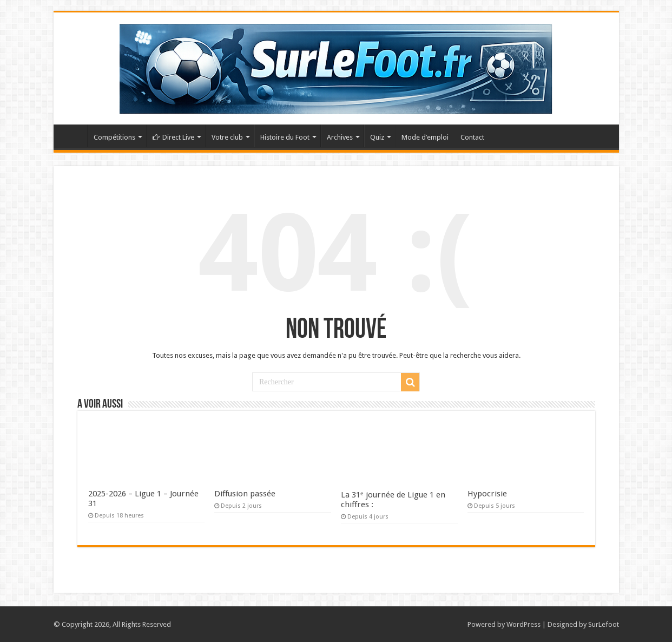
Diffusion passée (245, 494)
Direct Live (173, 137)
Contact (472, 137)
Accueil (73, 136)
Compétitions (114, 137)
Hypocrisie (487, 494)
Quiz (377, 137)
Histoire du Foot (285, 137)
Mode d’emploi (425, 137)
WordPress (523, 624)
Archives (340, 137)
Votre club (227, 137)
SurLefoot (604, 624)
